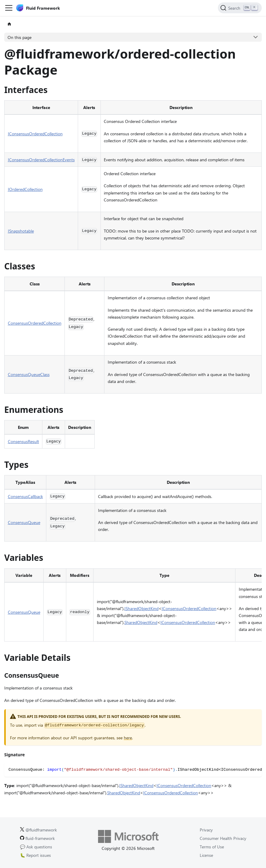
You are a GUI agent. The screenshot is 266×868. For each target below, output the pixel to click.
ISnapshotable (21, 231)
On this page (20, 37)
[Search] (240, 8)
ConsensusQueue (24, 522)
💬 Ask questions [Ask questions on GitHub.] (36, 847)
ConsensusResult (23, 441)
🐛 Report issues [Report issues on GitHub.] (35, 855)
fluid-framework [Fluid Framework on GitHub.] (37, 838)
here (128, 738)
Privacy (206, 830)
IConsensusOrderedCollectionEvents (41, 160)
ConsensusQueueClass (29, 374)
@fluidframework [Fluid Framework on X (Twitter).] (38, 830)
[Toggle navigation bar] (9, 8)
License (206, 855)
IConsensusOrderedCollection (35, 134)
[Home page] (9, 24)
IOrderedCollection (25, 189)
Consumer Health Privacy (223, 838)
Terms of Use (212, 847)
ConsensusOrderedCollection (35, 323)
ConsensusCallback (25, 496)
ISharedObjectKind (141, 608)
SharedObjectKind (141, 622)
